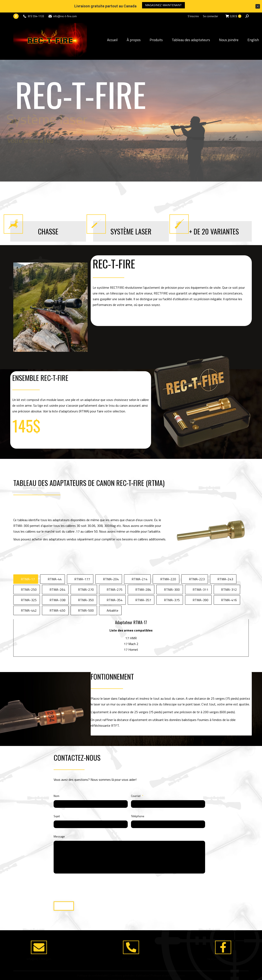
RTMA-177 (82, 567)
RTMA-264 (57, 577)
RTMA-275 (115, 577)
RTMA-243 (225, 567)
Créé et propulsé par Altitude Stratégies (156, 968)
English (253, 27)
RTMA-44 (55, 567)
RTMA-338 (57, 587)
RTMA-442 (29, 598)
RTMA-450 (57, 598)
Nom (56, 783)
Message (59, 824)
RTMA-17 (28, 567)
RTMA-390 (200, 587)
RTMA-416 (229, 587)
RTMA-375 (172, 587)
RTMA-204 (111, 567)
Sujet (57, 804)
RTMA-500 (86, 598)
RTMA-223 (197, 567)
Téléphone (138, 804)
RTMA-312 (229, 577)
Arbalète (112, 598)
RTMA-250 (29, 577)
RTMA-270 (86, 577)
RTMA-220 (168, 567)
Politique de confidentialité (93, 963)
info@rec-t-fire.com (39, 946)
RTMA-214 (139, 567)
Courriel (137, 783)
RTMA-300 (172, 577)
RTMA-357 (143, 587)
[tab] (26, 567)
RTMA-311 (200, 577)
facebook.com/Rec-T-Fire (223, 946)
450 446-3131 (131, 946)
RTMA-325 (29, 587)
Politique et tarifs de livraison (168, 963)
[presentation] (78, 872)
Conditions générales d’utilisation (129, 963)
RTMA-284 (143, 577)
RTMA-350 (86, 587)
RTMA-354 (115, 587)
